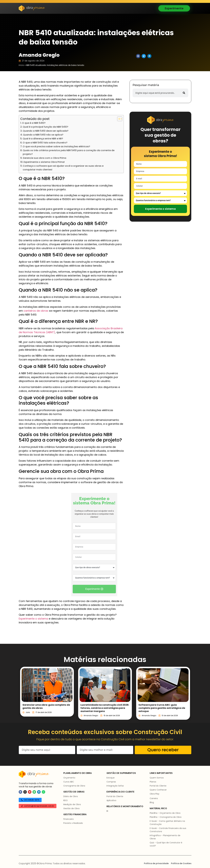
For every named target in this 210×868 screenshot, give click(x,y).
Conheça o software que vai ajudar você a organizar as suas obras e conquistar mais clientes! (63, 168)
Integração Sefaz (115, 786)
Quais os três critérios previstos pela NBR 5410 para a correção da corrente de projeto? (69, 152)
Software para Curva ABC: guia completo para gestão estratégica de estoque (162, 708)
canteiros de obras (36, 311)
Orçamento (69, 778)
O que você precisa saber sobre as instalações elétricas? (56, 146)
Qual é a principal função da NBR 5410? (45, 127)
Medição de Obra (72, 804)
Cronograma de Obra (74, 786)
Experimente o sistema (33, 619)
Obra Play (155, 794)
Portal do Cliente (115, 796)
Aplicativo (111, 800)
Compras (111, 782)
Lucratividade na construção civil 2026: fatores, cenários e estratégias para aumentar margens (105, 708)
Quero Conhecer (158, 790)
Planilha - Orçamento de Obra (165, 813)
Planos (153, 782)
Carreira (154, 798)
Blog (152, 802)
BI (107, 811)
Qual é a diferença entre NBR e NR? (43, 139)
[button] (138, 56)
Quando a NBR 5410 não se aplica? (43, 135)
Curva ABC (69, 782)
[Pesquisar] (184, 93)
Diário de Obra (71, 796)
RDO (65, 800)
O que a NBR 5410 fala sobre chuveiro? (45, 143)
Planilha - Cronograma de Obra (166, 817)
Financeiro (69, 819)
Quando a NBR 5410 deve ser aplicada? (46, 131)
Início (21, 65)
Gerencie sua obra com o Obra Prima (44, 158)
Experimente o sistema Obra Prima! (44, 162)
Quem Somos (157, 778)
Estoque (111, 778)
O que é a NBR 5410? (34, 123)
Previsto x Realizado (73, 823)
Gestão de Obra (71, 808)
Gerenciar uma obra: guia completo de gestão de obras (46, 706)
